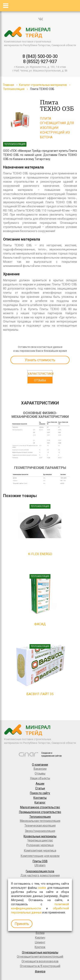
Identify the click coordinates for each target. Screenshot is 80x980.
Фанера (40, 971)
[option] (20, 120)
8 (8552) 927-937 (40, 61)
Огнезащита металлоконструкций (40, 957)
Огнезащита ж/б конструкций (40, 966)
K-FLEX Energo (40, 554)
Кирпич (40, 938)
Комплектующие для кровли (40, 856)
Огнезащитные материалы (40, 952)
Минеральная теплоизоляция (40, 821)
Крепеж (40, 947)
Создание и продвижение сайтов (51, 754)
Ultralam (40, 865)
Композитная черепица (40, 850)
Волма (40, 933)
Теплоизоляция (14, 89)
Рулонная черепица (40, 845)
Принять (22, 924)
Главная (9, 85)
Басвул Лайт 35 (40, 694)
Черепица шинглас (40, 840)
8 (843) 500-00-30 (40, 56)
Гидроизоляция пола (40, 871)
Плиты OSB (40, 861)
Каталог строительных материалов (43, 85)
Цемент (40, 942)
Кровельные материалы (40, 836)
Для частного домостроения (40, 875)
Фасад (40, 624)
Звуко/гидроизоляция (40, 831)
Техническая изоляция (40, 826)
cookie (42, 888)
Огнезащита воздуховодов (40, 961)
